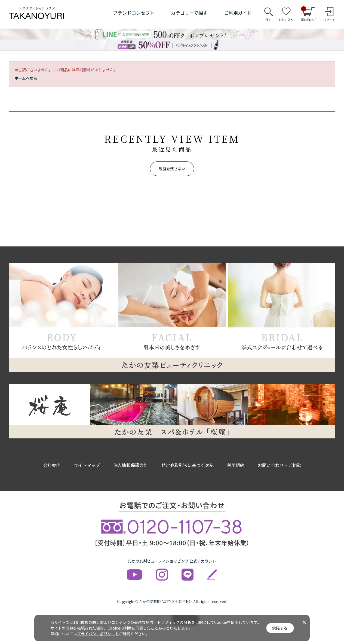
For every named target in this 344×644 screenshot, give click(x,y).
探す (268, 20)
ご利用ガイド (238, 13)
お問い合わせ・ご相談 (279, 465)
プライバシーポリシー (96, 634)
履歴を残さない (172, 169)
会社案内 (52, 465)
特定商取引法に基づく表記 (188, 465)
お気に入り (286, 20)
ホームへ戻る (26, 78)
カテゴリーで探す (189, 13)
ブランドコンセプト (134, 13)
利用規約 (236, 465)
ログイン (329, 20)
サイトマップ (87, 465)
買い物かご (308, 14)
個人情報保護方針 (131, 465)
